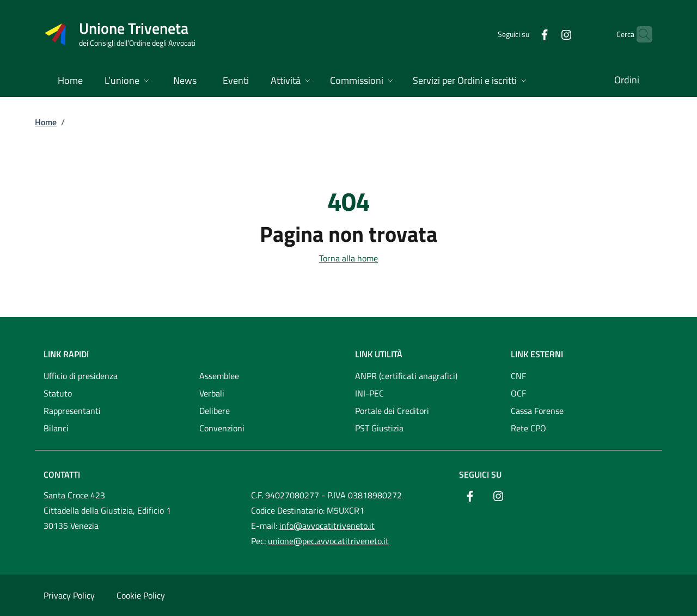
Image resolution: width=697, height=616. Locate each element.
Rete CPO (528, 428)
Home (46, 122)
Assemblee (219, 376)
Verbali (212, 393)
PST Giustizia (379, 428)
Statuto (58, 393)
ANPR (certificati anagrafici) (406, 376)
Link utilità (379, 354)
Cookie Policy (141, 595)
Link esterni (537, 354)
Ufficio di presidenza (81, 376)
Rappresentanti (72, 411)
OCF (518, 393)
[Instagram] (545, 34)
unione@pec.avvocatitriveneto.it (328, 541)
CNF (518, 376)
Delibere (215, 411)
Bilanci (56, 428)
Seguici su (480, 474)
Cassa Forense (537, 411)
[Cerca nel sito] (639, 34)
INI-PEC (369, 393)
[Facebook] (523, 34)
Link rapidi (66, 354)
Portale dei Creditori (392, 411)
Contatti (62, 474)
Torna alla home (348, 258)
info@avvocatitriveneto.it (327, 526)
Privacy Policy (69, 595)
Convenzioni (222, 428)
